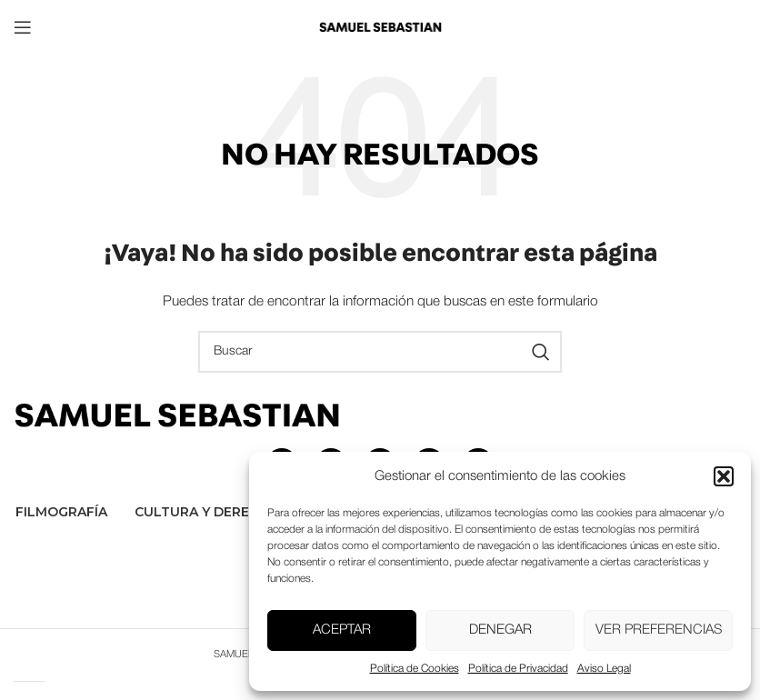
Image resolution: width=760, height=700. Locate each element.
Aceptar (342, 630)
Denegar (500, 630)
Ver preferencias (659, 630)
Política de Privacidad (518, 669)
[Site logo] (380, 27)
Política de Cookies (415, 669)
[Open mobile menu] (23, 27)
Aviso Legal (604, 669)
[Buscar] (380, 352)
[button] (724, 476)
